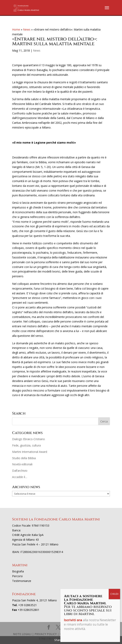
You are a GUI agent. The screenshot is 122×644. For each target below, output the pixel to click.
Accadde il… (20, 477)
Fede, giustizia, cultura (26, 445)
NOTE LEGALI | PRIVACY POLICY (35, 634)
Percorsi (17, 576)
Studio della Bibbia (24, 458)
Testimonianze (22, 581)
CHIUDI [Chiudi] (114, 92)
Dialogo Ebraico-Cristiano (29, 439)
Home (16, 29)
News (27, 29)
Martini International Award (30, 452)
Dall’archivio (20, 471)
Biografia (18, 571)
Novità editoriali (22, 464)
